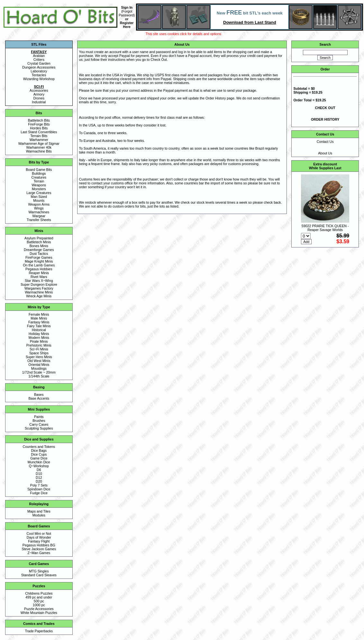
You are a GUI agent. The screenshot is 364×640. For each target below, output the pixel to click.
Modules (39, 515)
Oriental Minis (39, 365)
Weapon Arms (39, 204)
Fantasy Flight (39, 541)
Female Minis (39, 314)
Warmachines (39, 212)
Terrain (39, 181)
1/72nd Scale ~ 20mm (39, 372)
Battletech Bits (39, 120)
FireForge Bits (39, 124)
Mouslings (39, 368)
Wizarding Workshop (39, 79)
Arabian (39, 56)
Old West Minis (39, 361)
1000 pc (39, 605)
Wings (39, 208)
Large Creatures (39, 193)
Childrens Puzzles (39, 593)
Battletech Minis (39, 242)
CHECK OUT (325, 108)
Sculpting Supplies (39, 428)
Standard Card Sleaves (39, 575)
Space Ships (39, 353)
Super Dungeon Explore (39, 284)
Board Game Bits (39, 170)
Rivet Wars (39, 277)
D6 (39, 470)
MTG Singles (39, 571)
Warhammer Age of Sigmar (39, 144)
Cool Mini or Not (39, 533)
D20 (39, 481)
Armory (39, 94)
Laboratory (39, 71)
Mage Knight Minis (39, 261)
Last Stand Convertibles (39, 132)
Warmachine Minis (39, 292)
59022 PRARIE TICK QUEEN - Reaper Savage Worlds (325, 228)
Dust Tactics (39, 254)
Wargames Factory (39, 288)
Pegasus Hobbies (39, 269)
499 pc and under (39, 597)
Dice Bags (39, 450)
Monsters (39, 189)
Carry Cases (39, 424)
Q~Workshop (39, 466)
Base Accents (39, 398)
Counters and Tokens (39, 447)
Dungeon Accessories (39, 67)
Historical (39, 330)
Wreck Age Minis (39, 296)
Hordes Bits (39, 128)
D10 (39, 474)
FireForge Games (39, 257)
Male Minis (39, 318)
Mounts (39, 200)
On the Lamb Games (39, 265)
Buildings (39, 173)
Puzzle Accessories (39, 609)
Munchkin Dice (39, 462)
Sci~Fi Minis (39, 349)
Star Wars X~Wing (39, 281)
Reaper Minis (39, 273)
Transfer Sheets (39, 220)
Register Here (127, 25)
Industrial (39, 102)
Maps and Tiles (39, 511)
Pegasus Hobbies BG (39, 545)
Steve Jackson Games (39, 549)
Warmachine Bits (39, 151)
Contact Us (325, 142)
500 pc (39, 601)
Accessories (39, 90)
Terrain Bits (39, 136)
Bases (39, 394)
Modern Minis (39, 338)
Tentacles (39, 75)
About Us (325, 153)
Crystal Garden (39, 63)
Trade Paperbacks (39, 631)
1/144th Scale (39, 376)
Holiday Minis (39, 334)
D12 (39, 478)
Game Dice (39, 458)
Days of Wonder (39, 537)
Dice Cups (39, 454)
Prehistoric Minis (39, 345)
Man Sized (39, 197)
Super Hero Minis (39, 357)
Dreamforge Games (39, 250)
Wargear (39, 216)
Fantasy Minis (39, 322)
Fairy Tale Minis (39, 326)
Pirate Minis (39, 341)
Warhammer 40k (39, 147)
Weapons (39, 185)
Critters (39, 60)
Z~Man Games (39, 553)
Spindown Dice (39, 489)
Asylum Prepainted (39, 238)
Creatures (39, 177)
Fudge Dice (39, 493)
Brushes (39, 421)
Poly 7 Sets (39, 485)
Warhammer (39, 140)
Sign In (127, 7)
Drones (39, 98)
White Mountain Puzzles (39, 613)
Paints (39, 417)
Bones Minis (39, 246)
